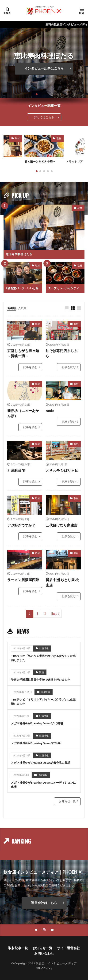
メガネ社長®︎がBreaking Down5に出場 (36, 743)
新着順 (11, 308)
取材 (17, 138)
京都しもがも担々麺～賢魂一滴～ (23, 353)
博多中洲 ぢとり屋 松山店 (62, 582)
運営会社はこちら (44, 903)
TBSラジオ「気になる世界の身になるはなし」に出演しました (43, 658)
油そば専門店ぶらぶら (62, 353)
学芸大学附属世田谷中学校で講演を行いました (41, 680)
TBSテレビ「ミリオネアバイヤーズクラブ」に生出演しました (43, 702)
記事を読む (30, 367)
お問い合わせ (44, 953)
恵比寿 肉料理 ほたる (19, 254)
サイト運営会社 (69, 948)
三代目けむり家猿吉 (62, 525)
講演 (42, 672)
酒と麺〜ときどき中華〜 (40, 162)
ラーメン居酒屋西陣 (23, 580)
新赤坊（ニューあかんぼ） (23, 413)
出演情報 (44, 648)
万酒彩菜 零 (16, 470)
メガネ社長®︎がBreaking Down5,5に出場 (37, 723)
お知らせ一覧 (67, 801)
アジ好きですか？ (21, 525)
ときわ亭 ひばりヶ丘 (62, 470)
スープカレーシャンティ (64, 288)
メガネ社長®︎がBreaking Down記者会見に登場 (41, 763)
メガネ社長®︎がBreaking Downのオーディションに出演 (43, 785)
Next (54, 614)
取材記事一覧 (18, 948)
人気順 (22, 308)
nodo (50, 411)
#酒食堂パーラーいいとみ (22, 288)
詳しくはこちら (44, 117)
